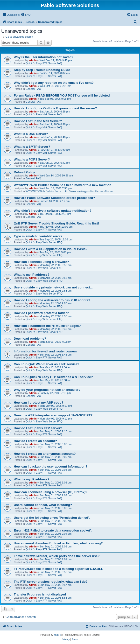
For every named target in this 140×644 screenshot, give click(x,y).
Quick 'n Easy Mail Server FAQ (44, 114)
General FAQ (33, 89)
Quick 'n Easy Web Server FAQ (44, 242)
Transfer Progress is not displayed (40, 594)
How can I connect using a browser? (41, 262)
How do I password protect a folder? (41, 313)
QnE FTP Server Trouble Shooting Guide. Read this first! (56, 223)
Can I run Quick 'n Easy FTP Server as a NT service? (53, 377)
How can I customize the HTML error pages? (47, 326)
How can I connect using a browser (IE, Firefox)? (51, 492)
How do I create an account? (35, 441)
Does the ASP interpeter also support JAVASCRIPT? (53, 415)
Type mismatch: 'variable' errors (38, 236)
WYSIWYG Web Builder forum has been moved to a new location (63, 185)
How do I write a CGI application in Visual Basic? (51, 249)
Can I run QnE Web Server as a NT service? (47, 364)
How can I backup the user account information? (51, 466)
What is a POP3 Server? (32, 159)
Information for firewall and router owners (45, 351)
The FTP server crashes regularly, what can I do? (51, 582)
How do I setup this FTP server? (38, 428)
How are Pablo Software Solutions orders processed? (54, 198)
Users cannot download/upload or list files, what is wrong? (58, 543)
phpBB (57, 635)
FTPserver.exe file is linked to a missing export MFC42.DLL (58, 569)
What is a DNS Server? (31, 134)
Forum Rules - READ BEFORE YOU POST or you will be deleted (62, 95)
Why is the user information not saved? (44, 57)
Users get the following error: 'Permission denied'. (52, 518)
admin (33, 60)
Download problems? (30, 339)
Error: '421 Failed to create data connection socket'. (53, 530)
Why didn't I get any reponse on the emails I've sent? (54, 83)
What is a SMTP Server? (32, 147)
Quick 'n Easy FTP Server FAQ (44, 63)
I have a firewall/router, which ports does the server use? (57, 556)
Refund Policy (24, 172)
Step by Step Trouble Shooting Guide (42, 70)
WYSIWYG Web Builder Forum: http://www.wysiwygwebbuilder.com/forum (69, 191)
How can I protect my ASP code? (38, 402)
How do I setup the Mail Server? (38, 121)
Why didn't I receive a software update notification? (53, 211)
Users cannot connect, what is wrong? (43, 505)
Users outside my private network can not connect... (53, 287)
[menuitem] (26, 15)
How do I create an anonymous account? (45, 454)
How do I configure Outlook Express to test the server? (55, 108)
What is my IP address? (32, 275)
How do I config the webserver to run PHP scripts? (52, 300)
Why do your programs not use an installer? (47, 390)
